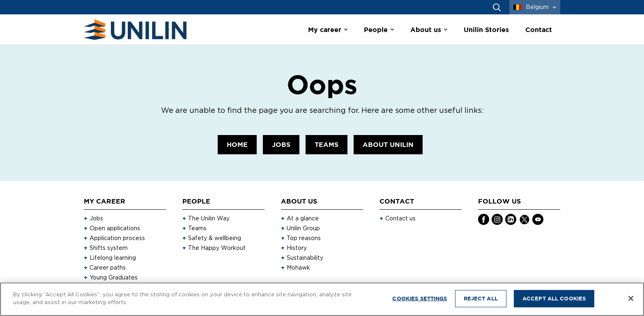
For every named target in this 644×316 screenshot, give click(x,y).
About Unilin (388, 144)
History (297, 248)
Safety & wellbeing (215, 238)
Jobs (281, 144)
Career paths (108, 268)
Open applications (115, 228)
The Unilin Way (209, 218)
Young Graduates (114, 277)
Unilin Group (303, 228)
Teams (327, 144)
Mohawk (298, 268)
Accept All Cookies (554, 298)
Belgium (537, 7)
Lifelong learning (113, 258)
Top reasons (304, 238)
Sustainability (305, 258)
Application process (117, 238)
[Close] (631, 298)
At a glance (303, 218)
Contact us (400, 218)
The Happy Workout (217, 248)
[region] (322, 299)
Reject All (481, 298)
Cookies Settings (420, 298)
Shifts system (109, 248)
